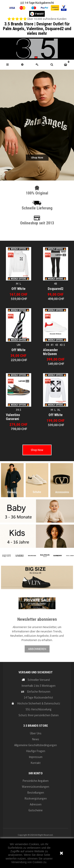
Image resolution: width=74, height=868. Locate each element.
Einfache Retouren (39, 692)
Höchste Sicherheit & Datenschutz (39, 703)
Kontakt (36, 763)
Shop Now (37, 450)
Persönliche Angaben (36, 781)
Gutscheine (36, 810)
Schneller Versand (39, 680)
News (36, 739)
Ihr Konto (36, 773)
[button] (52, 65)
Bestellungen (36, 793)
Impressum (36, 757)
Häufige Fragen (36, 751)
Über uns (36, 733)
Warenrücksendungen (36, 787)
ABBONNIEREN (37, 649)
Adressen (36, 804)
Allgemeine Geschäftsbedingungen (36, 745)
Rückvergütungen (36, 798)
